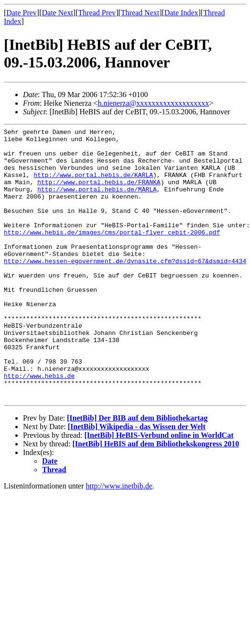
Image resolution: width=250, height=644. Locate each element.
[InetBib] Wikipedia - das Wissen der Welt (137, 481)
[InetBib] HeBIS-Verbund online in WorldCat (159, 490)
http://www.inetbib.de (119, 540)
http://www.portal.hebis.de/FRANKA (99, 193)
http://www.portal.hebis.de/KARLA (93, 185)
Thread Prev (97, 13)
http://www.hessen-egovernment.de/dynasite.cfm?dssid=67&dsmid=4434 (125, 288)
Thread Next (140, 13)
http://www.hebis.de (39, 426)
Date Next (58, 13)
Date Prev (22, 13)
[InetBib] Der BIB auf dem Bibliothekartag (137, 472)
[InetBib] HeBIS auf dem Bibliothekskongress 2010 (156, 498)
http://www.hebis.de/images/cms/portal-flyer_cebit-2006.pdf (112, 254)
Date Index (181, 13)
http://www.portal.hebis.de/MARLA (97, 202)
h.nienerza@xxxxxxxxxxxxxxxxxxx (153, 103)
